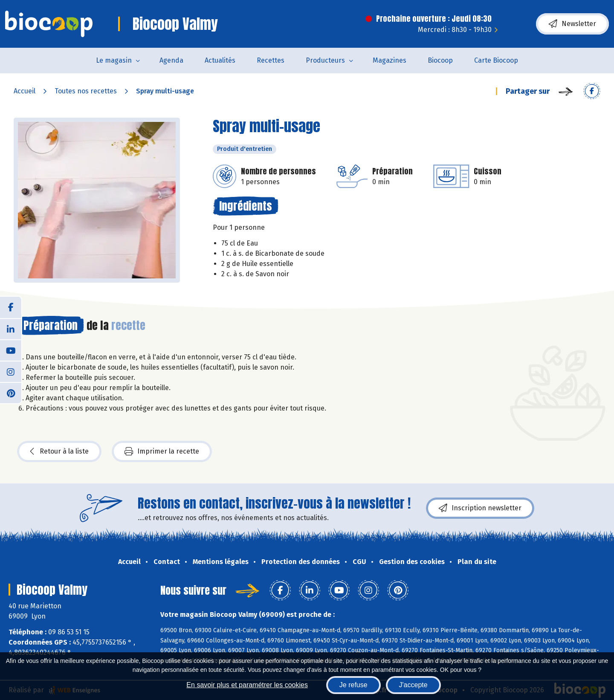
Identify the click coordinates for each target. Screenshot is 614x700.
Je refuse (353, 685)
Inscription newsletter (480, 508)
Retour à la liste (59, 451)
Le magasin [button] (114, 60)
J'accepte (413, 685)
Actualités (220, 60)
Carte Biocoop (496, 60)
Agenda (171, 60)
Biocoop (440, 60)
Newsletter (572, 24)
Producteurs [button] (325, 60)
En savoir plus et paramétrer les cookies (247, 685)
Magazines (390, 60)
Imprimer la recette (162, 451)
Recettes (271, 60)
